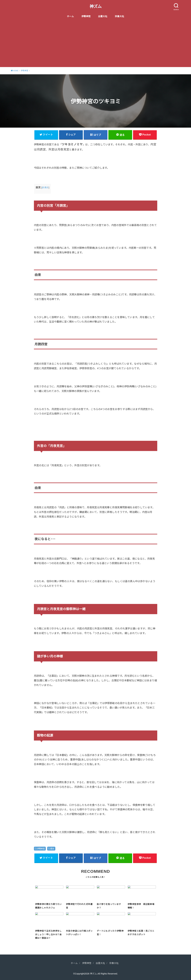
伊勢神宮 (86, 16)
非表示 (45, 188)
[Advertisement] (96, 44)
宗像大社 (119, 16)
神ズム (96, 6)
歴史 (52, 849)
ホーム (70, 16)
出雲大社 (103, 16)
